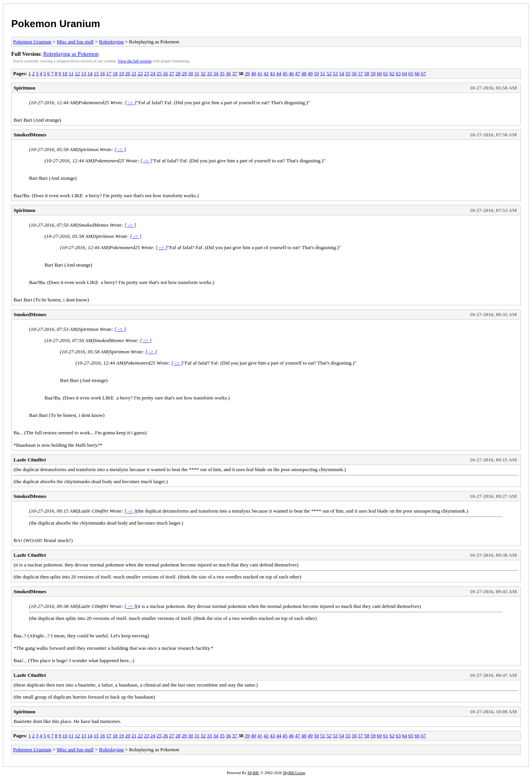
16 (102, 73)
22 (140, 73)
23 (147, 73)
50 (317, 73)
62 (392, 73)
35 (222, 73)
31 (197, 73)
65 (411, 73)
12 (77, 73)
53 (335, 73)
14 (90, 73)
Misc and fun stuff (75, 42)
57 (360, 73)
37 (234, 73)
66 (417, 73)
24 (153, 73)
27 (172, 73)
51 (323, 73)
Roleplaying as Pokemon (71, 54)
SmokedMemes (30, 135)
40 (253, 73)
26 (166, 73)
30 (191, 73)
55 (348, 73)
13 (83, 73)
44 (279, 73)
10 (65, 73)
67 (423, 73)
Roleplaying (112, 42)
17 (109, 73)
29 (184, 73)
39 (247, 73)
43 (272, 73)
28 (178, 73)
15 (96, 73)
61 (385, 73)
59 (373, 73)
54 (342, 73)
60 (379, 73)
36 (228, 73)
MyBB (253, 773)
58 (367, 73)
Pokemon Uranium (56, 24)
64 (404, 73)
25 (159, 73)
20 (128, 73)
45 (285, 73)
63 (398, 73)
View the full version (135, 61)
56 (354, 73)
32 (203, 73)
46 (291, 73)
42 (266, 73)
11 (71, 73)
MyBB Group (294, 773)
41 (260, 73)
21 (134, 73)
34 (216, 73)
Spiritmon (24, 88)
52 (329, 73)
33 (209, 73)
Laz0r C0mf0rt (30, 460)
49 (310, 73)
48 (304, 73)
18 (115, 73)
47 (298, 73)
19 (121, 73)
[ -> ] (131, 102)
